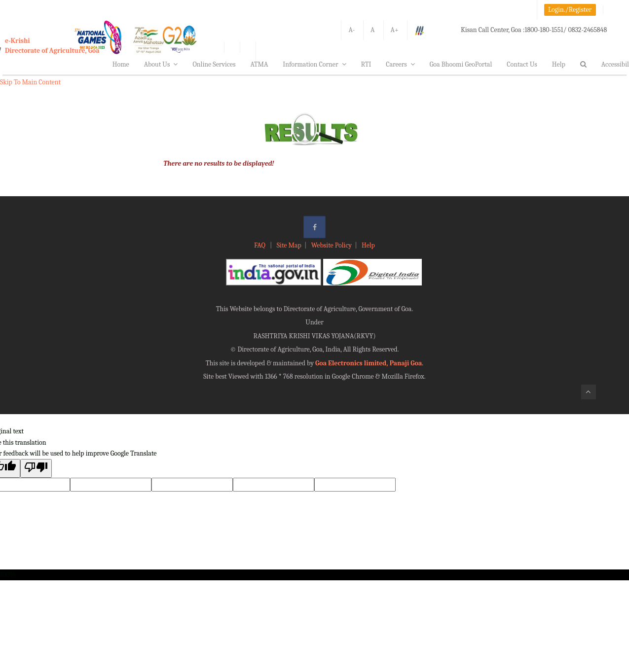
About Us (161, 64)
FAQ (260, 245)
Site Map (289, 245)
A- (351, 30)
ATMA (259, 64)
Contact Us (522, 64)
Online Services (214, 64)
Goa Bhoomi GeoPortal (461, 64)
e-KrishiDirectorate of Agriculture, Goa (52, 46)
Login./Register (570, 10)
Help (559, 64)
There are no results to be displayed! (219, 163)
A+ (395, 30)
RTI (366, 64)
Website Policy (332, 245)
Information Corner (314, 64)
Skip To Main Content (30, 82)
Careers (400, 64)
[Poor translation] (36, 468)
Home (121, 64)
